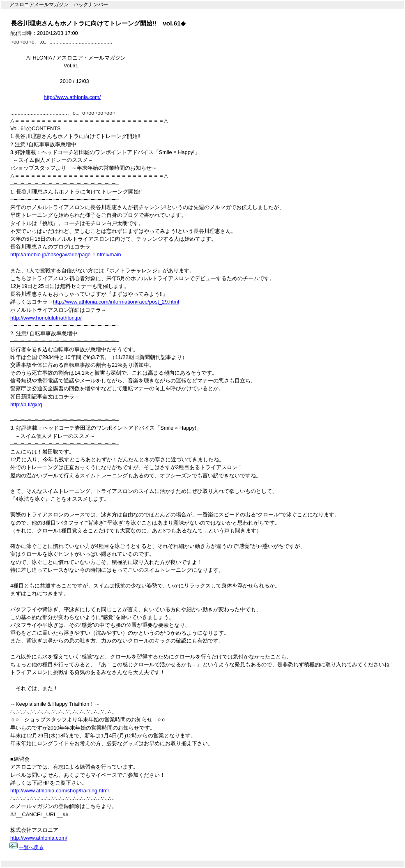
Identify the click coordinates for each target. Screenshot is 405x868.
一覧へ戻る (31, 847)
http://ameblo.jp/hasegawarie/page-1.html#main (66, 254)
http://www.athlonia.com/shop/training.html (60, 791)
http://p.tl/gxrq (26, 404)
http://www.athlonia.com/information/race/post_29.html (116, 302)
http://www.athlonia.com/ (72, 97)
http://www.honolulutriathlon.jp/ (46, 318)
